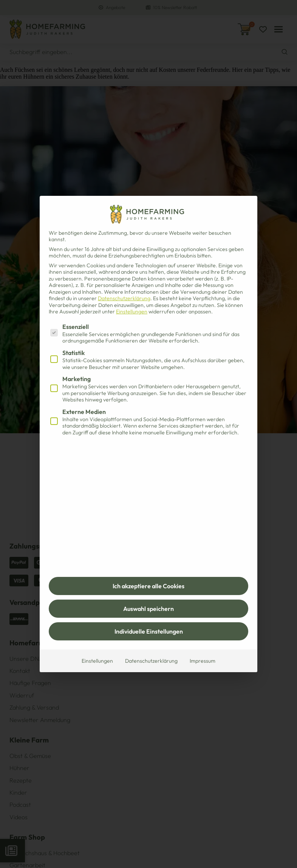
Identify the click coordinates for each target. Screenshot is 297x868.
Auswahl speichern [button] (148, 609)
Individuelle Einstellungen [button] (149, 631)
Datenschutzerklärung (124, 298)
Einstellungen (97, 661)
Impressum (203, 661)
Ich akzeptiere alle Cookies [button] (148, 586)
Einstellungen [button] (132, 312)
